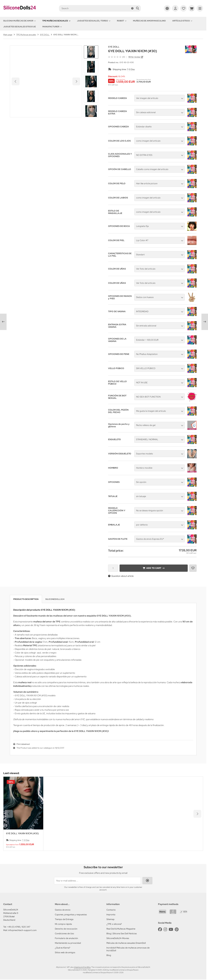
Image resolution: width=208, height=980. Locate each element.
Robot (122, 21)
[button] (91, 67)
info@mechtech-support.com (22, 930)
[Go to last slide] (91, 51)
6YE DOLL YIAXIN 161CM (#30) (22, 833)
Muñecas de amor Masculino (149, 21)
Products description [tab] (26, 599)
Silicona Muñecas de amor (19, 21)
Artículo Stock (182, 21)
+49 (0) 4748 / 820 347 (19, 927)
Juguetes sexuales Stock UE (20, 27)
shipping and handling (82, 967)
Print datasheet (23, 744)
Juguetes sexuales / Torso (94, 21)
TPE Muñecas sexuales (56, 21)
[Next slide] (91, 112)
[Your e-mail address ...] (97, 881)
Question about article (121, 576)
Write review (134, 57)
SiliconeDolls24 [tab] (55, 599)
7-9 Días (131, 69)
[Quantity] (113, 568)
